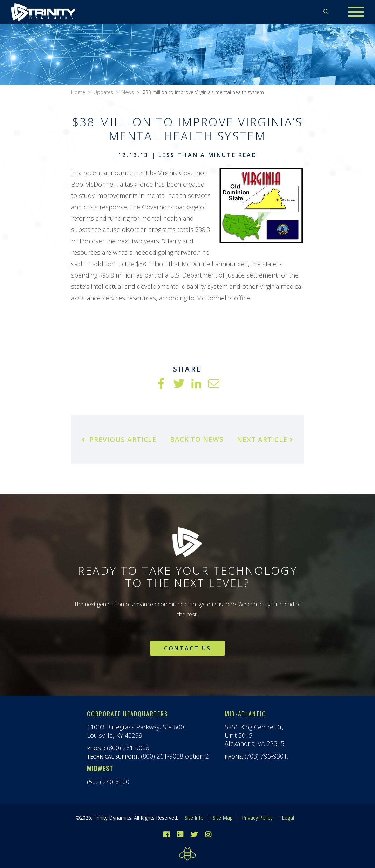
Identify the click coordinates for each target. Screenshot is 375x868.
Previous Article (119, 440)
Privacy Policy (257, 818)
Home (78, 92)
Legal (288, 818)
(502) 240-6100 (108, 782)
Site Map (223, 818)
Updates (103, 92)
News (128, 92)
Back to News (197, 439)
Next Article (265, 440)
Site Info (194, 818)
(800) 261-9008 (128, 748)
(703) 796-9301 (266, 756)
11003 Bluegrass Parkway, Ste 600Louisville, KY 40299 (135, 731)
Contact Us (187, 648)
